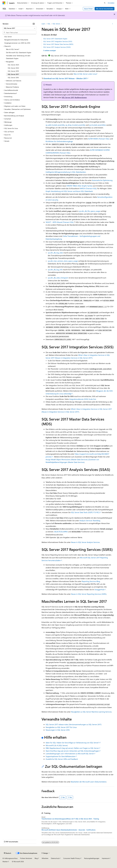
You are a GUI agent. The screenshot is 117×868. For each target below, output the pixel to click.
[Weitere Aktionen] (113, 24)
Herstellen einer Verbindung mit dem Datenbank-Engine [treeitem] (18, 57)
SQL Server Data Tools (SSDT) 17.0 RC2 (85, 512)
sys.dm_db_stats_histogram (58, 278)
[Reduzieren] (34, 24)
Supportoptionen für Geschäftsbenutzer (60, 756)
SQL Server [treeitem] (8, 37)
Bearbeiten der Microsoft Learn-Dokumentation (89, 782)
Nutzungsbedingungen (92, 858)
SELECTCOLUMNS (61, 532)
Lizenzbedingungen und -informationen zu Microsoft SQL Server (70, 754)
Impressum (105, 858)
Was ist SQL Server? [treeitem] (13, 49)
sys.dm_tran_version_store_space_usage (63, 261)
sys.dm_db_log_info (55, 270)
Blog (36, 858)
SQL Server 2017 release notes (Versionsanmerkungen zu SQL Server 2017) (74, 724)
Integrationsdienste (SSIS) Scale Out (83, 399)
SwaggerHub (99, 589)
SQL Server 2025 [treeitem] (13, 65)
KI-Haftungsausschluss (10, 858)
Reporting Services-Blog (91, 581)
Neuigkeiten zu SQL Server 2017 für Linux (61, 727)
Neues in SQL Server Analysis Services (85, 542)
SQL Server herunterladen (105, 9)
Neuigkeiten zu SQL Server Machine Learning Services (91, 712)
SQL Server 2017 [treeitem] (13, 74)
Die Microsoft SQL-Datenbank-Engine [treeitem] (19, 52)
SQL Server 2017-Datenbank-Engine (55, 39)
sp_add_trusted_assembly (55, 125)
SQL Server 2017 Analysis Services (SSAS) (57, 47)
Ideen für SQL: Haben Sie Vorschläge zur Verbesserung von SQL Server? (72, 743)
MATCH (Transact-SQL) (88, 188)
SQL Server (56, 24)
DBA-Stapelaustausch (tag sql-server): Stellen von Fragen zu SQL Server (72, 748)
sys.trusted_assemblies (97, 125)
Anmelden (111, 3)
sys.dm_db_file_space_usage (89, 211)
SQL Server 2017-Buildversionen (74, 97)
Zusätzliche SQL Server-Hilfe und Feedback (62, 759)
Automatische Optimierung (102, 180)
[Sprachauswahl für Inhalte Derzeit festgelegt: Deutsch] (7, 853)
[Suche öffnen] (105, 3)
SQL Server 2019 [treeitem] (13, 71)
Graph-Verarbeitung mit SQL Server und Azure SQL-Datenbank (69, 191)
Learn (43, 24)
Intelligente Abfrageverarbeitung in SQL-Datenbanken (66, 172)
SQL (49, 24)
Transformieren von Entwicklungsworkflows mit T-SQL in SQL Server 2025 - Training (70, 819)
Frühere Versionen (26, 858)
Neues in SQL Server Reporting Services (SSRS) (89, 594)
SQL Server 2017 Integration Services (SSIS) (58, 41)
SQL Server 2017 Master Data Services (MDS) (58, 44)
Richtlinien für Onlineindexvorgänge (59, 141)
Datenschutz (55, 858)
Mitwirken (45, 858)
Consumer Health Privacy (72, 858)
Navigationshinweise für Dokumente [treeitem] (16, 40)
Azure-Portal (88, 9)
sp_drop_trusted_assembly (75, 125)
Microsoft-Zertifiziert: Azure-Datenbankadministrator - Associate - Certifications (69, 830)
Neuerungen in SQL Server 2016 (58, 730)
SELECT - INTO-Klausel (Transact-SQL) (60, 222)
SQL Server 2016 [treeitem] (13, 78)
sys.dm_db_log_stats (55, 253)
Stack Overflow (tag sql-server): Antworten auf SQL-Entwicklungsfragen (72, 751)
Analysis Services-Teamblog (90, 520)
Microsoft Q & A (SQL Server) (57, 745)
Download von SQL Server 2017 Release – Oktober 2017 (65, 78)
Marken (5, 861)
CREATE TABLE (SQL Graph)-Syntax (79, 186)
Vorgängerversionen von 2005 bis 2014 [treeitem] (17, 43)
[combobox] (19, 28)
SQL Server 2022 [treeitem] (13, 68)
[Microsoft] (4, 3)
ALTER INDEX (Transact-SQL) (99, 139)
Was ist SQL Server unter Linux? (85, 74)
